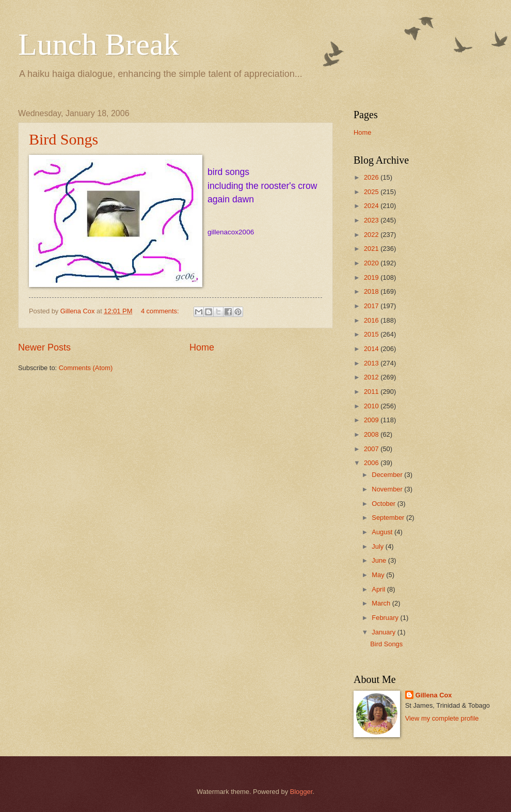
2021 (372, 249)
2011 (372, 392)
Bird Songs (63, 139)
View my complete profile (442, 718)
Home (202, 347)
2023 (372, 220)
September (389, 518)
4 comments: (161, 311)
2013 (372, 363)
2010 (372, 406)
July (378, 546)
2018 (372, 291)
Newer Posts (44, 347)
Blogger (301, 792)
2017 (372, 306)
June (380, 560)
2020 (372, 263)
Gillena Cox (434, 695)
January (384, 632)
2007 (372, 449)
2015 (372, 334)
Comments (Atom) (86, 368)
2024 (372, 206)
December (388, 475)
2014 (372, 349)
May (379, 575)
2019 (372, 277)
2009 (372, 420)
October (384, 504)
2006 (372, 463)
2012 (372, 377)
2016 (372, 320)
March (382, 603)
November (388, 489)
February (386, 618)
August (383, 532)
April (379, 589)
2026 (372, 177)
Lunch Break (99, 44)
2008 (372, 434)
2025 (372, 192)
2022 (372, 235)
